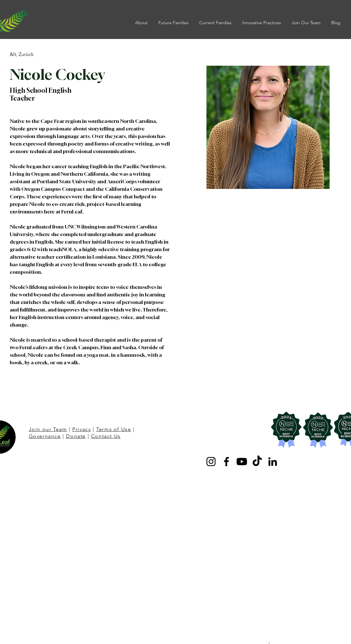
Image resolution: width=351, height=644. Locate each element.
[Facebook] (226, 462)
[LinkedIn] (273, 462)
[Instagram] (211, 462)
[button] (142, 23)
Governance (45, 436)
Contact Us (106, 436)
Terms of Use (114, 429)
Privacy (82, 429)
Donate (76, 436)
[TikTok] (257, 462)
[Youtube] (242, 462)
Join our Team (48, 429)
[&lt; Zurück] (22, 55)
